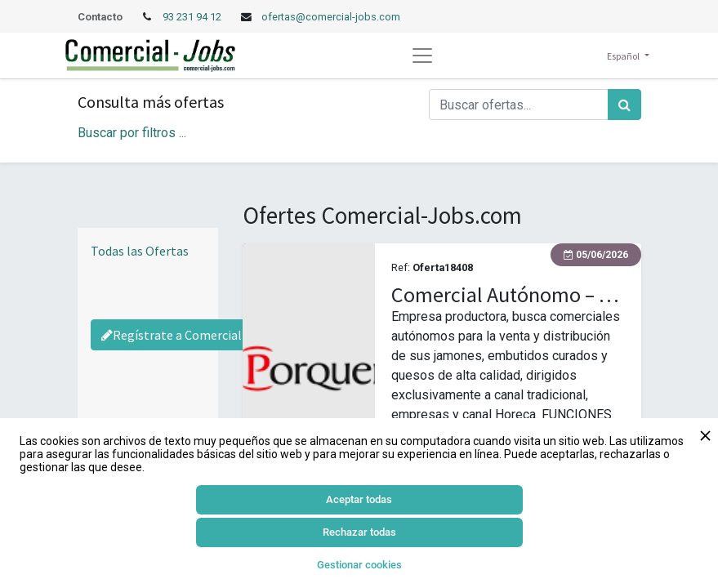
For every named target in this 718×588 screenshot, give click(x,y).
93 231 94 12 (193, 17)
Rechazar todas (359, 532)
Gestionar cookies (359, 565)
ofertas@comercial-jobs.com (331, 17)
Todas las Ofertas (140, 251)
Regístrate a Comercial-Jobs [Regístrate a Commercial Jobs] (187, 335)
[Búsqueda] (624, 105)
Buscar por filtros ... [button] (132, 133)
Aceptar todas (359, 499)
